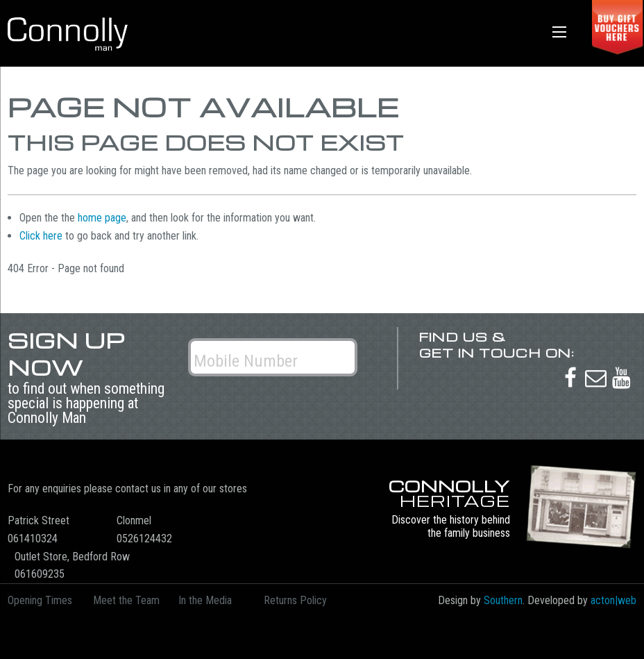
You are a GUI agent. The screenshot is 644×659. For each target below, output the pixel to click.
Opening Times (40, 600)
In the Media (205, 600)
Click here (41, 236)
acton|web (613, 600)
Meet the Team (126, 600)
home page (102, 218)
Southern (503, 600)
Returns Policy (295, 600)
